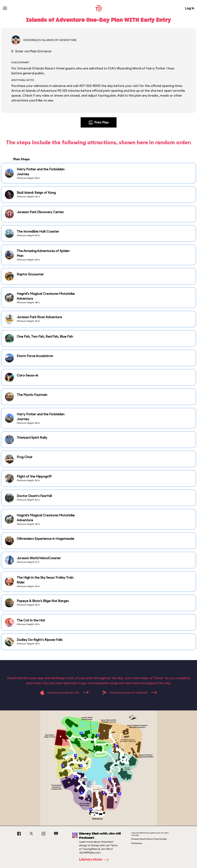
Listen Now (95, 860)
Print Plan (99, 122)
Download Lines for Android (130, 692)
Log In (189, 8)
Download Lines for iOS (64, 692)
